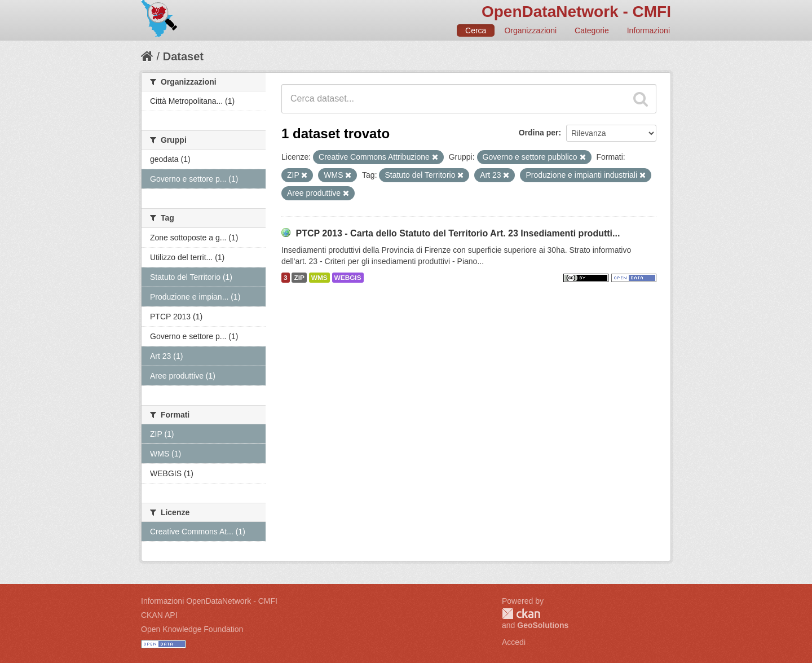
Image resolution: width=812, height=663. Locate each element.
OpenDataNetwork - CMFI (576, 12)
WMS (319, 278)
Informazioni (648, 30)
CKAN (521, 614)
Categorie (592, 30)
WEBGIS (348, 278)
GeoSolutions (543, 625)
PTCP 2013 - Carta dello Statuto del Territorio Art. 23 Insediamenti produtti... (458, 233)
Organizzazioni (530, 30)
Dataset (183, 56)
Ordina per (539, 133)
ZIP (299, 278)
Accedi (514, 642)
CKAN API (159, 615)
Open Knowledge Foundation (192, 629)
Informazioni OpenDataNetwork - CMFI (209, 601)
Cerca (476, 30)
